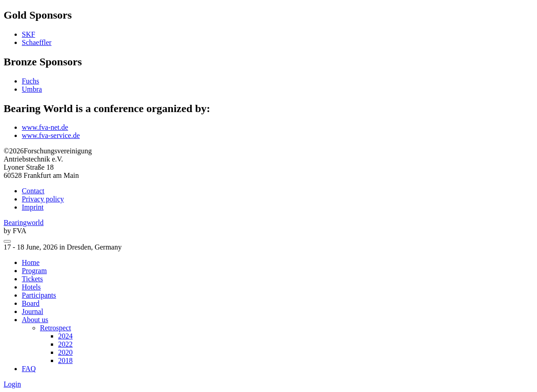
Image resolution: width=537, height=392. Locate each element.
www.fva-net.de (45, 127)
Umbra (32, 89)
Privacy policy (43, 199)
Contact (33, 191)
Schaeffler (37, 42)
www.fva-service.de (51, 135)
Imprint (33, 207)
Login (12, 384)
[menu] (7, 241)
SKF (28, 34)
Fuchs (30, 81)
